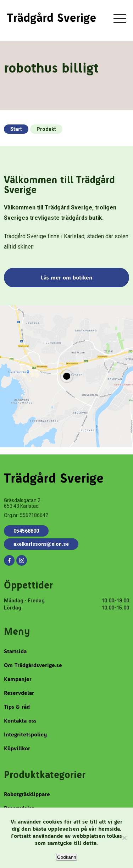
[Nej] (124, 838)
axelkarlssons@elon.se (41, 544)
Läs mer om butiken (66, 278)
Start (16, 129)
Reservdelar (19, 693)
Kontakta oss (20, 721)
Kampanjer (18, 679)
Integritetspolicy (25, 734)
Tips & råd (17, 707)
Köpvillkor (17, 748)
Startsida (15, 651)
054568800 (26, 531)
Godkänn (66, 857)
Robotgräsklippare (27, 794)
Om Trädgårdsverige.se (33, 665)
